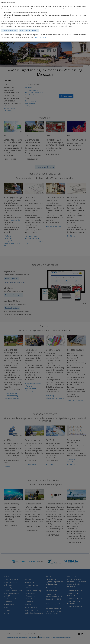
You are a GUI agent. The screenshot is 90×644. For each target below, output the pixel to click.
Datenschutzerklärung (42, 37)
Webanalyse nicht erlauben (29, 30)
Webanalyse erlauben (10, 30)
